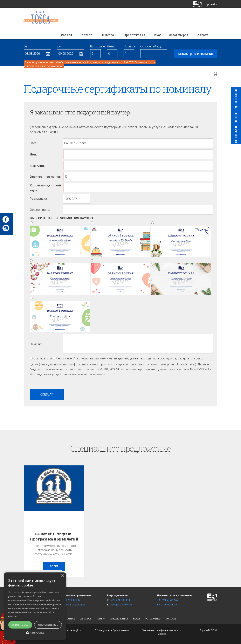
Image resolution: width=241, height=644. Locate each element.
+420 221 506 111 (120, 600)
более (54, 566)
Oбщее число (40, 210)
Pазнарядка (38, 199)
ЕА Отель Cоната (167, 605)
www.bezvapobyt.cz (70, 630)
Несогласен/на (67, 358)
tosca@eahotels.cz (121, 605)
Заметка (36, 344)
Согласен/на (43, 358)
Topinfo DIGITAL (208, 630)
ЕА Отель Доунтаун (168, 600)
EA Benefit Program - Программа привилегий (54, 536)
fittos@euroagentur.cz (73, 605)
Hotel (34, 143)
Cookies (162, 634)
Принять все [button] (20, 625)
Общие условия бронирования (112, 630)
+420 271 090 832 (70, 600)
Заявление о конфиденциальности (162, 630)
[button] (35, 633)
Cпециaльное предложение (236, 115)
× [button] (62, 576)
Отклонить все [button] (48, 625)
